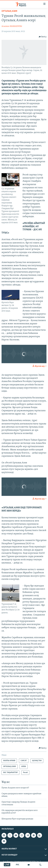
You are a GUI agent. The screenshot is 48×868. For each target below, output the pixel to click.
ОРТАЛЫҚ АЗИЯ (9, 11)
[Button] (43, 37)
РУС (18, 865)
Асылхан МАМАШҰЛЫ (12, 26)
